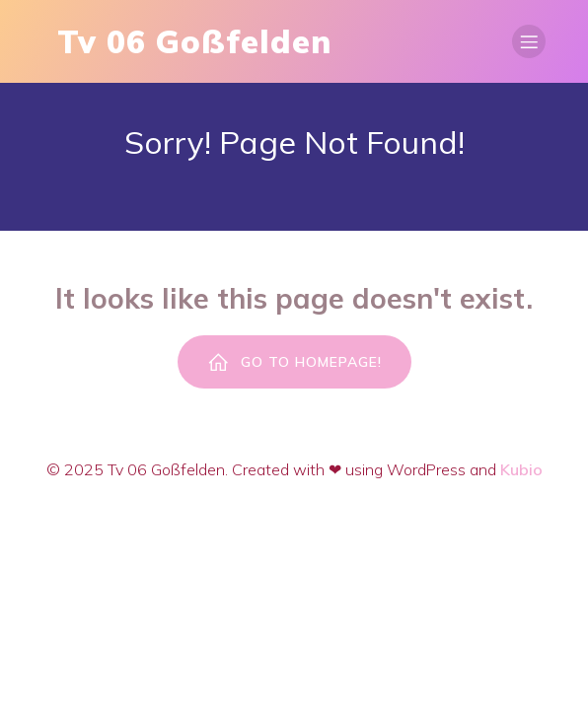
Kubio (521, 469)
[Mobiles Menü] (529, 41)
